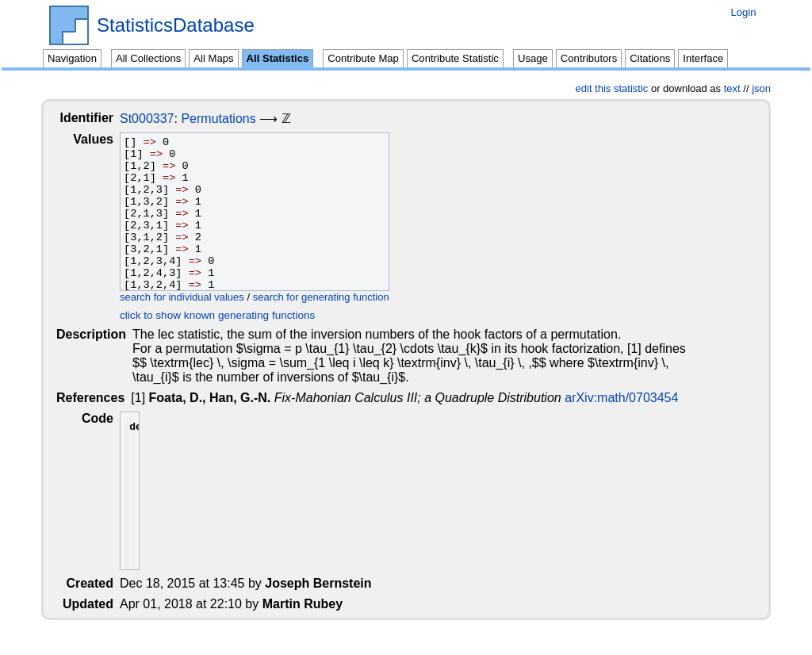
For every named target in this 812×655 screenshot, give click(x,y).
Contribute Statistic (455, 58)
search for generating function (334, 297)
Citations (650, 58)
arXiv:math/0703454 (623, 398)
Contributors (589, 58)
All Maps (213, 58)
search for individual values (195, 297)
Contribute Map (363, 58)
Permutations (231, 119)
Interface (703, 58)
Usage (533, 58)
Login (743, 12)
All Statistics (278, 58)
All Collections (148, 58)
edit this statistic (612, 88)
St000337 (160, 119)
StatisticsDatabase (176, 25)
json (761, 88)
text (732, 88)
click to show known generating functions (230, 315)
